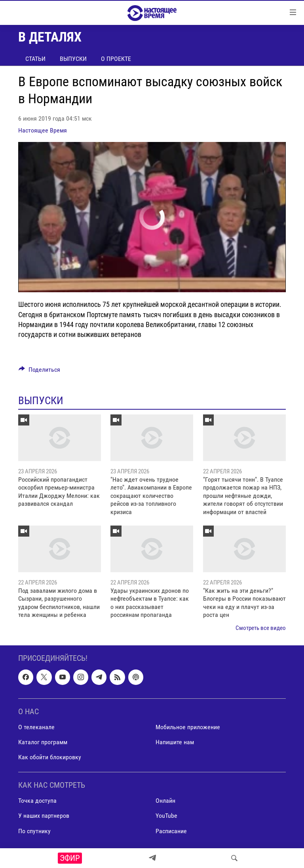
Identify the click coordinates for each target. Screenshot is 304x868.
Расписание (171, 831)
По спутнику (34, 831)
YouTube (166, 816)
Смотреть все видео (261, 628)
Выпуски (73, 59)
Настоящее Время (43, 130)
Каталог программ (43, 742)
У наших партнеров (44, 816)
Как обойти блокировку (50, 757)
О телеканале (36, 727)
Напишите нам (175, 742)
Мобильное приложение (188, 727)
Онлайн (165, 801)
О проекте (116, 59)
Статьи (35, 59)
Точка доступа (37, 801)
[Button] (39, 372)
